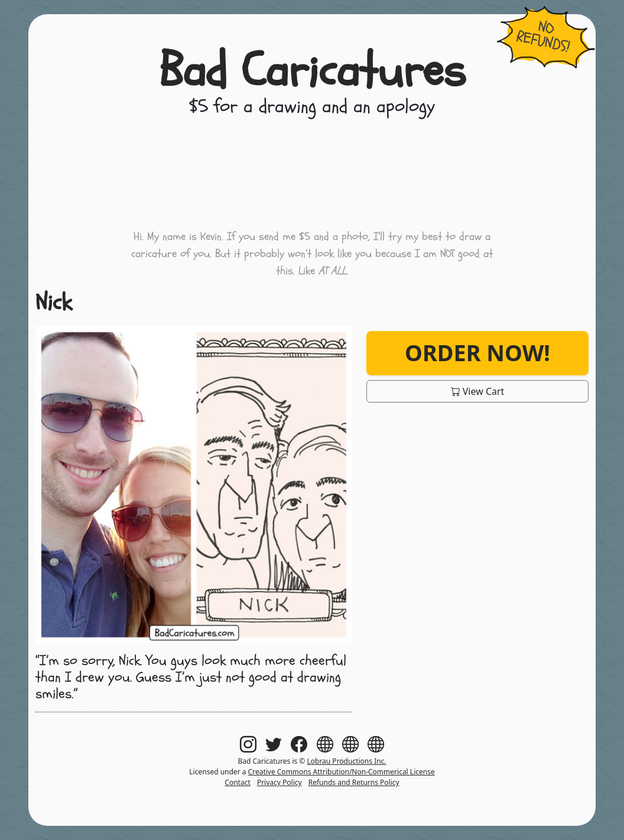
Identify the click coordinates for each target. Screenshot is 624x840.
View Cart (478, 391)
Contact (237, 782)
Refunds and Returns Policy (354, 782)
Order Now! (477, 353)
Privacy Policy (279, 782)
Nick (53, 302)
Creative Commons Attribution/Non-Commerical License (342, 772)
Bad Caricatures (312, 71)
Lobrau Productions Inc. (346, 761)
